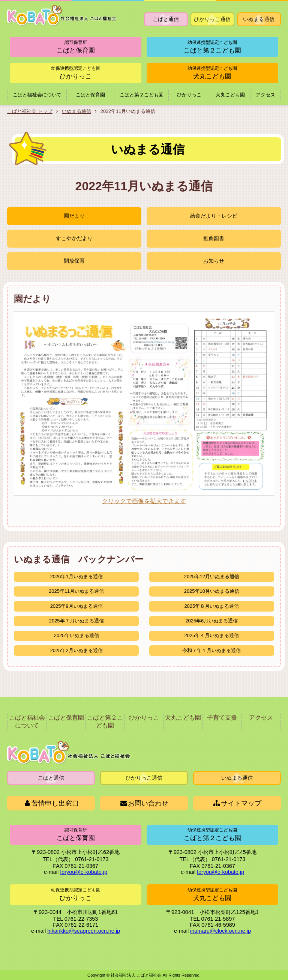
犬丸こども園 (212, 73)
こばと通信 (166, 19)
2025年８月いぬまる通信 (211, 606)
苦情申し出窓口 (51, 803)
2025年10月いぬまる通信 (212, 591)
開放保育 (74, 261)
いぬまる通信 (259, 19)
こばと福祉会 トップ (30, 111)
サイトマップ (237, 803)
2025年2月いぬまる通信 (76, 650)
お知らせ (214, 261)
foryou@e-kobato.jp (84, 872)
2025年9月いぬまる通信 (76, 606)
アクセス (265, 95)
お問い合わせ (144, 803)
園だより (74, 216)
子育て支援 (222, 718)
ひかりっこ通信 (212, 19)
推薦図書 (214, 238)
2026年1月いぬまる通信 (76, 576)
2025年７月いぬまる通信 (76, 621)
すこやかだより (74, 238)
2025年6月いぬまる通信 (211, 621)
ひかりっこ (76, 73)
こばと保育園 (76, 47)
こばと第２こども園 (212, 47)
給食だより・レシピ (214, 216)
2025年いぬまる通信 (76, 635)
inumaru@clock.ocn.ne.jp (220, 931)
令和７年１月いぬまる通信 (211, 650)
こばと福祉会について (37, 95)
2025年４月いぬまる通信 (211, 635)
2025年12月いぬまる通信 (212, 576)
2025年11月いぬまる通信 (76, 591)
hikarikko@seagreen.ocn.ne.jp (84, 931)
